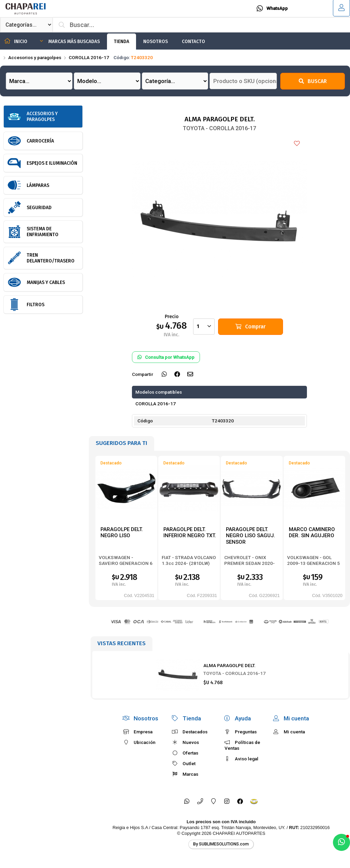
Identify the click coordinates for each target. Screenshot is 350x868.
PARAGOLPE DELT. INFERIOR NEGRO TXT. (190, 533)
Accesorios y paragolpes (35, 57)
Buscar (313, 81)
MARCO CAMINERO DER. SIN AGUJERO (312, 533)
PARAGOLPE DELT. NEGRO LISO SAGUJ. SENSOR (251, 536)
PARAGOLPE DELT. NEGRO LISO (122, 533)
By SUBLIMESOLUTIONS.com (221, 844)
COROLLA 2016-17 (89, 57)
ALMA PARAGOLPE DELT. (230, 665)
